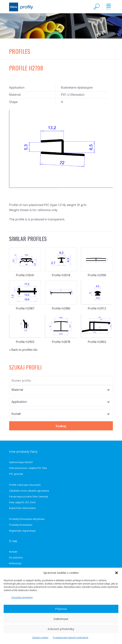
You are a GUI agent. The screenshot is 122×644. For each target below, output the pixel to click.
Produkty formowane (21, 525)
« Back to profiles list (23, 350)
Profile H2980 (61, 296)
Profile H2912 (97, 296)
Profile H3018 (61, 262)
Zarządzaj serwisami (22, 597)
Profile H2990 (97, 262)
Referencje (15, 563)
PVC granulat (16, 474)
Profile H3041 (25, 262)
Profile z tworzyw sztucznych (25, 485)
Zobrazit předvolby (61, 629)
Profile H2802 (97, 329)
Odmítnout (61, 619)
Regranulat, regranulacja (22, 531)
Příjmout (61, 609)
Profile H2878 (61, 329)
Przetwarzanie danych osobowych (71, 638)
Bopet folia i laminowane (23, 508)
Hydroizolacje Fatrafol (21, 462)
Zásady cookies (40, 638)
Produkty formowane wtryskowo (27, 519)
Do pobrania (16, 557)
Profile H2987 (25, 296)
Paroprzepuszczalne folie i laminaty (29, 496)
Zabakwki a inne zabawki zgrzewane (29, 491)
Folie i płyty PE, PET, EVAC (23, 502)
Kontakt (13, 552)
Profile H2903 (25, 329)
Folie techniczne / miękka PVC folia (28, 468)
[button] (117, 573)
